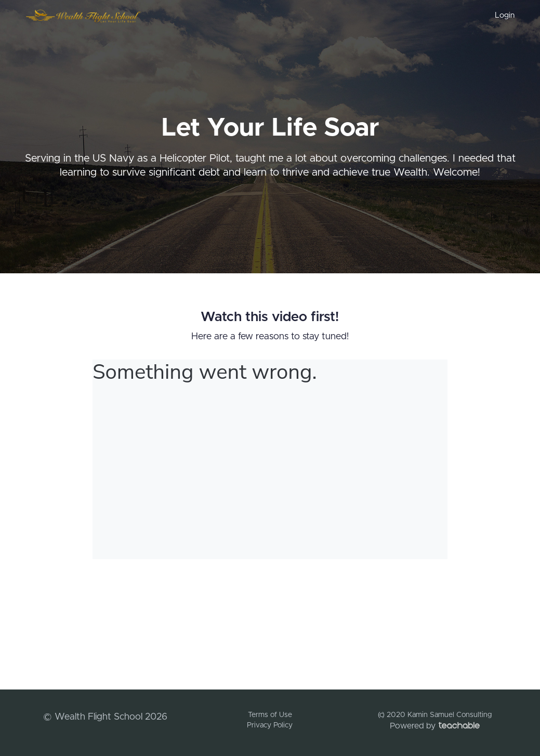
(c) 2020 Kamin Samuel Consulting (435, 715)
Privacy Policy (270, 725)
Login (505, 15)
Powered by (435, 726)
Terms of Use (270, 715)
